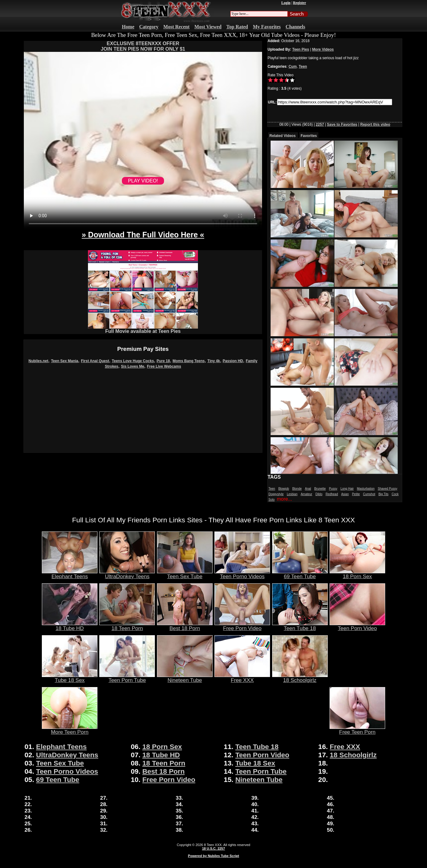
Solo (272, 500)
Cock (395, 494)
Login (286, 3)
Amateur (306, 494)
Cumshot (369, 494)
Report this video (375, 124)
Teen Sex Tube (185, 574)
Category (149, 27)
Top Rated (237, 27)
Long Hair (347, 489)
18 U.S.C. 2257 (213, 848)
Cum (293, 67)
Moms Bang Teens (189, 361)
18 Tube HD (70, 626)
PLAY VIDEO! (143, 181)
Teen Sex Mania (65, 361)
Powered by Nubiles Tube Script (213, 856)
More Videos (323, 49)
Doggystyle (276, 494)
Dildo (319, 494)
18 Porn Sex (357, 574)
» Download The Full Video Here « (143, 235)
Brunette (320, 489)
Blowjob (284, 489)
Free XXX (242, 678)
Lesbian (292, 494)
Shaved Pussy (388, 489)
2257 (320, 124)
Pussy (333, 489)
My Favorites (267, 27)
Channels (295, 27)
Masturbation (366, 489)
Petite (356, 494)
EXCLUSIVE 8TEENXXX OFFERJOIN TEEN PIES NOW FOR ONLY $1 (143, 46)
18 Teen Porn (127, 626)
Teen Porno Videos (242, 574)
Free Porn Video (242, 626)
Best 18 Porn (185, 626)
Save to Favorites (342, 124)
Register (299, 3)
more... (284, 499)
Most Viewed (208, 27)
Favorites (309, 136)
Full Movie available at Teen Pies (143, 329)
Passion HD (233, 361)
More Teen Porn (70, 729)
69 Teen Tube (300, 574)
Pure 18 (163, 361)
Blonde (297, 489)
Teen (303, 67)
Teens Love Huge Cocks (133, 361)
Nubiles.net (38, 361)
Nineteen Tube (185, 678)
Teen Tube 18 (300, 626)
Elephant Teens (70, 574)
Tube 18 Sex (70, 678)
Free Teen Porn (357, 729)
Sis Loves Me (133, 366)
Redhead (332, 494)
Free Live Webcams (164, 366)
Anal (308, 489)
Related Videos (283, 136)
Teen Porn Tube (127, 678)
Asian (345, 494)
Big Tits (383, 494)
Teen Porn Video (357, 626)
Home (128, 27)
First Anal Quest (95, 361)
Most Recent (177, 27)
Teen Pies (301, 49)
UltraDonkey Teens (127, 574)
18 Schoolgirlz (300, 678)
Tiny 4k (214, 361)
